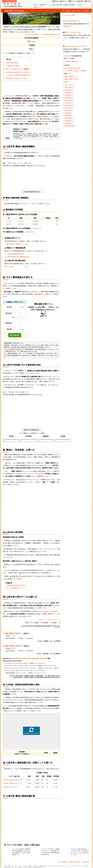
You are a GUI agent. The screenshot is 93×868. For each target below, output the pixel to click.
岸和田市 (79, 11)
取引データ (72, 1)
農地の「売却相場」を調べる (15, 69)
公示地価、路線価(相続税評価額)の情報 (19, 75)
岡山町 (68, 108)
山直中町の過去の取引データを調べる (18, 72)
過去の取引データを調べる (29, 203)
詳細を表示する (37, 228)
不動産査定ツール (72, 76)
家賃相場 (73, 5)
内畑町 (68, 93)
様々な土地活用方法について (16, 588)
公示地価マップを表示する (31, 731)
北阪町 (11, 780)
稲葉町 (68, 121)
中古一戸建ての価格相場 (32, 34)
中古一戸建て (9, 266)
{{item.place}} (16, 658)
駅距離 (9, 329)
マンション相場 (51, 5)
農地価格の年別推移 (13, 66)
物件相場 (43, 5)
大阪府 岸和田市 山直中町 (12, 633)
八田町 (68, 87)
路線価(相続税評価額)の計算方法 (17, 585)
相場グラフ (64, 1)
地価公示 (88, 1)
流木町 (68, 110)
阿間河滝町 (70, 126)
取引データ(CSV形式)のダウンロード (50, 620)
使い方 (37, 5)
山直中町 (69, 105)
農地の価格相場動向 (12, 63)
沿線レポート (38, 7)
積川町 (68, 123)
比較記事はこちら (42, 476)
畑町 (68, 113)
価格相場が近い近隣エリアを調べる (17, 78)
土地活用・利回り (72, 79)
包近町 (68, 95)
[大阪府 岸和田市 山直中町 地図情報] (21, 633)
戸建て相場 (59, 5)
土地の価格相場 (45, 34)
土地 (26, 266)
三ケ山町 (69, 85)
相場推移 (81, 1)
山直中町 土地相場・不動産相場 (76, 71)
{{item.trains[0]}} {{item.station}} (35, 658)
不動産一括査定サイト (44, 116)
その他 (80, 5)
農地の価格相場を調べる (73, 21)
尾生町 (11, 783)
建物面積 (8, 323)
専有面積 (8, 313)
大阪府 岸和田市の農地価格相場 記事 (18, 257)
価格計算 (56, 1)
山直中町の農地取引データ (73, 61)
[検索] (4, 1)
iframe (46, 74)
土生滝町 (69, 100)
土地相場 (66, 5)
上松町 (68, 90)
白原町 (68, 116)
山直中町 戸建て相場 (73, 68)
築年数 (9, 307)
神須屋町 (69, 118)
